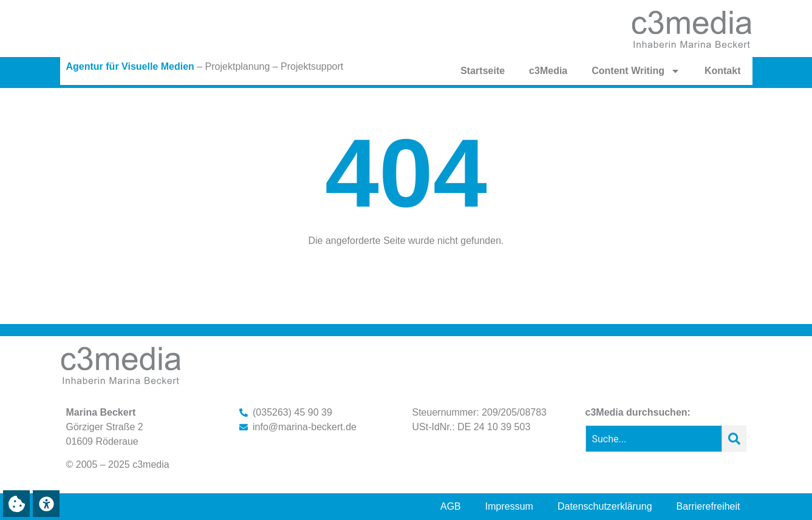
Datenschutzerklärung (605, 506)
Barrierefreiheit (708, 506)
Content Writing (636, 71)
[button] (16, 504)
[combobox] (654, 439)
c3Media (548, 71)
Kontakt (723, 71)
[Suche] (734, 439)
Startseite (483, 71)
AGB (451, 506)
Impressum (509, 506)
